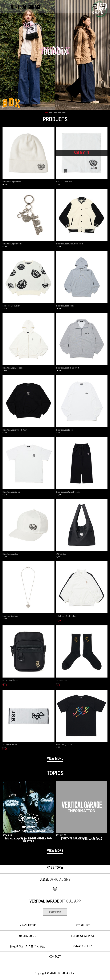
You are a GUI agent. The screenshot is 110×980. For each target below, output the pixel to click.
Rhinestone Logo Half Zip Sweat (67, 368)
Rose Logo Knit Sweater (11, 306)
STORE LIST (83, 925)
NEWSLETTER (28, 925)
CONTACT (55, 957)
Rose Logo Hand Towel (64, 182)
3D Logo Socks (61, 680)
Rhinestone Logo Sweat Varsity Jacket (70, 244)
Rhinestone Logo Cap (10, 554)
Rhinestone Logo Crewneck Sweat (15, 430)
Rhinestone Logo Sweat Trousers (68, 492)
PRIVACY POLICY (83, 946)
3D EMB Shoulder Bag (11, 680)
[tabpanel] (55, 55)
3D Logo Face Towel (10, 744)
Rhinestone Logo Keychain (12, 244)
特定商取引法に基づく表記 (28, 946)
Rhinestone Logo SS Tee (11, 492)
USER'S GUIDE (28, 936)
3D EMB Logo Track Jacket (66, 616)
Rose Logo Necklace (10, 616)
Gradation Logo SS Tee (64, 744)
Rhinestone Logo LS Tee (64, 430)
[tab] (46, 114)
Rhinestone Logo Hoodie (65, 306)
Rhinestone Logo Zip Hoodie (13, 368)
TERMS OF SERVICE (83, 936)
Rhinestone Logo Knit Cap (12, 182)
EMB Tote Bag (61, 554)
